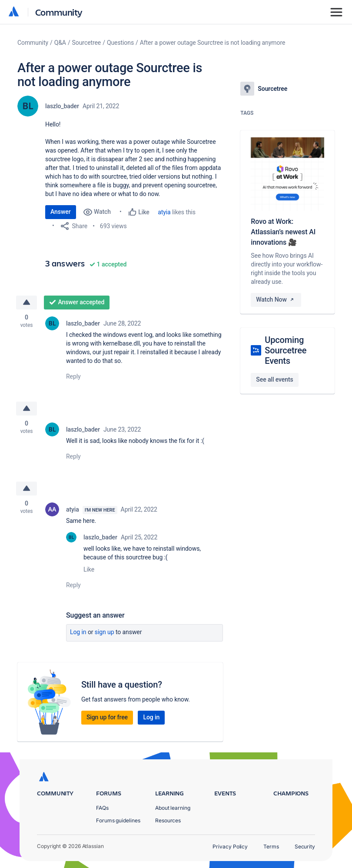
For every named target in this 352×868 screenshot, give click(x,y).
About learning (173, 808)
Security (305, 846)
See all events (274, 379)
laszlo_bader (62, 106)
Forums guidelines (118, 820)
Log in (78, 632)
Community (59, 12)
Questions (120, 43)
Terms (271, 846)
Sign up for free (107, 717)
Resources (168, 820)
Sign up (105, 632)
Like (89, 569)
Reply (73, 376)
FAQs (102, 808)
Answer (61, 212)
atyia (164, 212)
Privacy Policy (230, 846)
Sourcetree (87, 43)
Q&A (60, 43)
